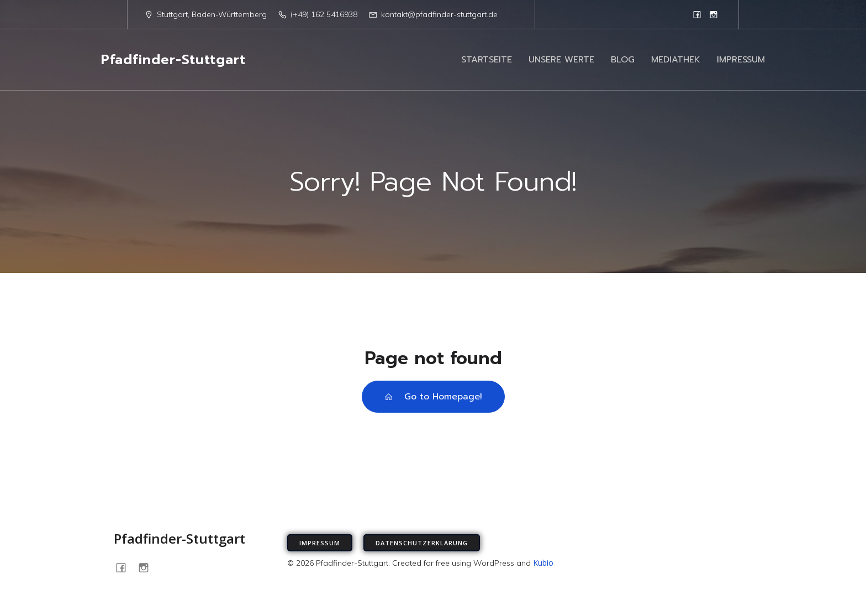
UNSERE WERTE (561, 60)
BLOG (623, 60)
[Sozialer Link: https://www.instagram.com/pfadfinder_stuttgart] (714, 14)
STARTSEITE (487, 60)
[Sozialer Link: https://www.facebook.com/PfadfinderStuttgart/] (697, 14)
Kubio (543, 563)
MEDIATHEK (676, 60)
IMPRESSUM (741, 60)
